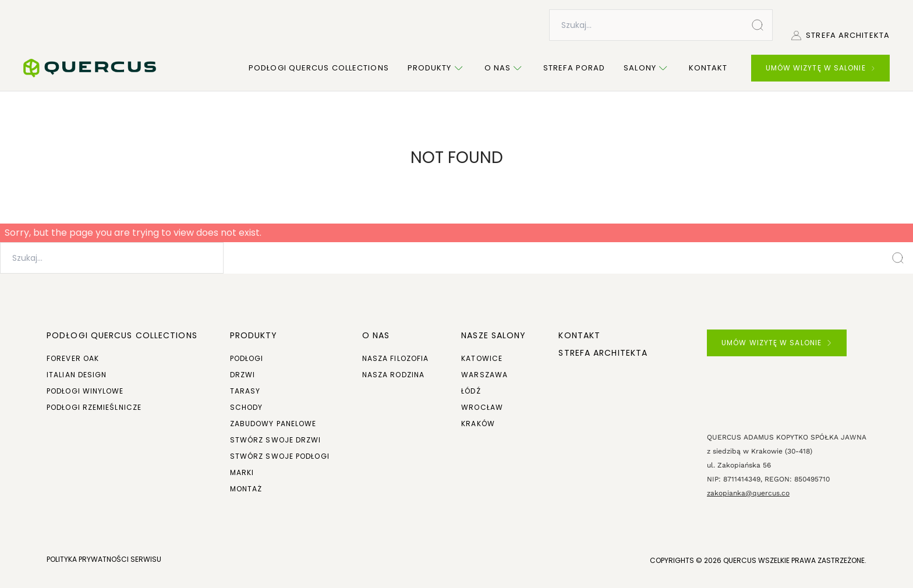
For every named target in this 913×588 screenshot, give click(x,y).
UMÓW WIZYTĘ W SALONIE (820, 68)
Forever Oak (73, 358)
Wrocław (482, 407)
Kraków (478, 424)
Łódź (471, 391)
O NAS (376, 335)
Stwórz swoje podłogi (280, 456)
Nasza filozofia (396, 358)
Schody (247, 407)
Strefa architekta (841, 35)
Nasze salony (493, 335)
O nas (505, 68)
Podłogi (247, 358)
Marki (242, 472)
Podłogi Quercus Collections (319, 68)
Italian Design (77, 375)
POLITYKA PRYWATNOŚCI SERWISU (104, 559)
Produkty (437, 68)
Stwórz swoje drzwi (276, 440)
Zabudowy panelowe (273, 424)
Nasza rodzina (393, 375)
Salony (647, 68)
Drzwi (243, 375)
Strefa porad (574, 68)
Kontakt (708, 68)
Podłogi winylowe (85, 391)
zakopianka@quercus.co (748, 493)
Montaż (246, 489)
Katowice (482, 358)
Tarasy (245, 391)
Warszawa (484, 375)
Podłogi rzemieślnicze (94, 407)
